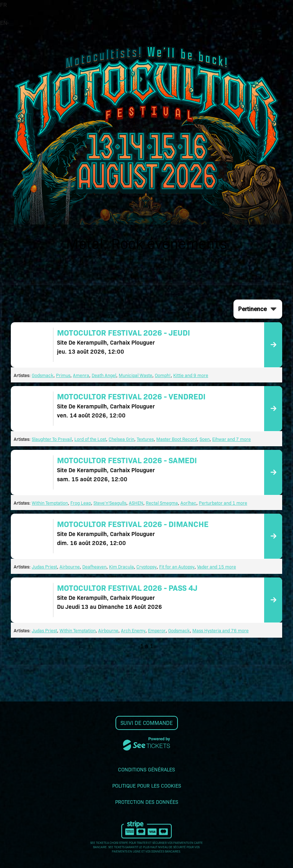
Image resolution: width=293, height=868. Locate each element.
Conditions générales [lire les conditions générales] (146, 769)
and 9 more (196, 375)
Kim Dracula (121, 566)
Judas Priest (44, 566)
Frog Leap (81, 503)
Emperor (157, 630)
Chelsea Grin (121, 439)
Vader (203, 566)
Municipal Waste (135, 375)
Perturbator (211, 503)
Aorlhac (188, 503)
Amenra (81, 375)
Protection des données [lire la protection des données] (147, 802)
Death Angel (104, 375)
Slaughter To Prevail (52, 439)
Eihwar (219, 439)
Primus (63, 375)
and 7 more (239, 439)
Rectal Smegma (162, 503)
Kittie (178, 375)
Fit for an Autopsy (177, 566)
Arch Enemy (133, 630)
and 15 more (222, 566)
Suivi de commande (147, 723)
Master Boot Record (177, 439)
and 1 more (235, 503)
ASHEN (136, 503)
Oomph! (163, 375)
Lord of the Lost (90, 439)
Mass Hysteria (207, 630)
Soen (205, 439)
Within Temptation (50, 503)
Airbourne (70, 566)
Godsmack (43, 375)
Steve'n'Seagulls (110, 503)
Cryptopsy (146, 566)
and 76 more (235, 630)
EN (4, 23)
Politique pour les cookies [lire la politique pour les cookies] (147, 785)
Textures (145, 439)
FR (3, 5)
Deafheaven (94, 566)
